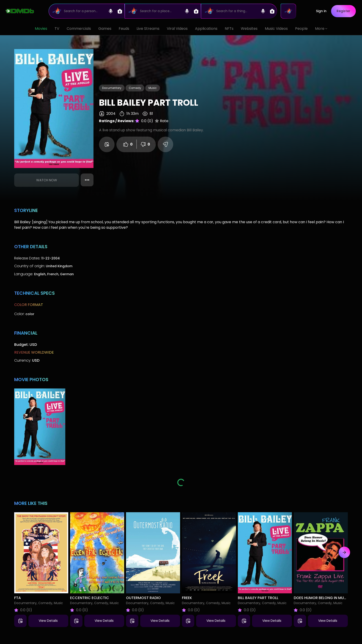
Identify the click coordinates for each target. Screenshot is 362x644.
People (301, 29)
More (321, 29)
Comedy (135, 88)
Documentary (112, 88)
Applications (206, 29)
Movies (41, 29)
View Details (48, 621)
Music (153, 88)
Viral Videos (177, 29)
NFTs (229, 29)
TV (57, 29)
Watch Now (47, 180)
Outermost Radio (143, 598)
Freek (187, 598)
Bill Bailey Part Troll (258, 598)
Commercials (79, 29)
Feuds (124, 29)
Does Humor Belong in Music (322, 598)
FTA (18, 598)
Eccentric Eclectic (90, 598)
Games (105, 29)
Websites (249, 29)
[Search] (87, 11)
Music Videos (276, 29)
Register (344, 11)
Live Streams (148, 29)
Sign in (322, 11)
